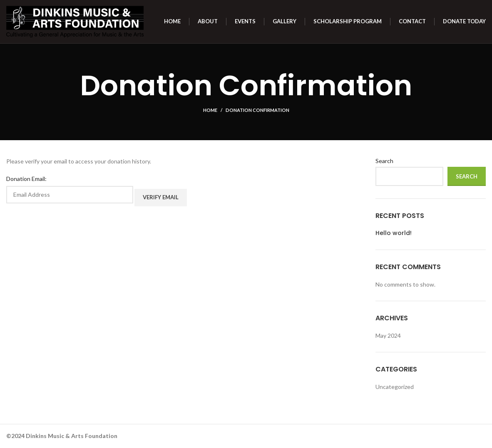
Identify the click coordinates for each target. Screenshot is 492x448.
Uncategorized (395, 387)
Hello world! (394, 233)
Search (384, 161)
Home (210, 110)
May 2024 (388, 335)
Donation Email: (26, 179)
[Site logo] (75, 21)
